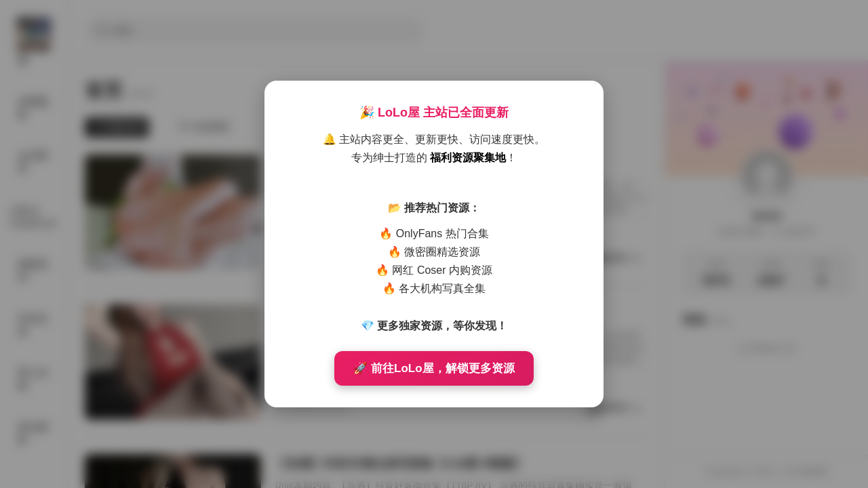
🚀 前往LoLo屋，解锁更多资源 (434, 368)
